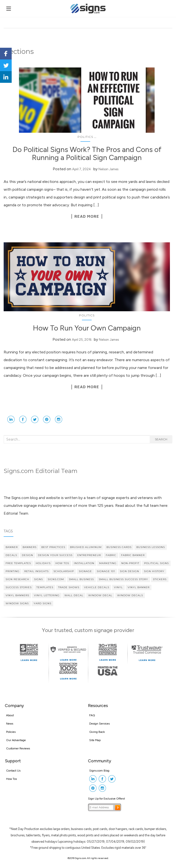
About (10, 715)
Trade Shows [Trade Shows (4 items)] (69, 587)
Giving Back (97, 732)
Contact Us (13, 771)
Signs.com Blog (99, 771)
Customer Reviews (18, 748)
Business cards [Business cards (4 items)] (119, 547)
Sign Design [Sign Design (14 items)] (129, 571)
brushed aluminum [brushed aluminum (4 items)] (86, 547)
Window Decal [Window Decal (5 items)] (100, 595)
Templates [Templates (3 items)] (45, 587)
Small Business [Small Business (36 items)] (81, 579)
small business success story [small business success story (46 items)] (123, 579)
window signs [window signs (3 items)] (17, 603)
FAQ (92, 715)
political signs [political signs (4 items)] (156, 563)
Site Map (95, 740)
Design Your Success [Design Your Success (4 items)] (55, 555)
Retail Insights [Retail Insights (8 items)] (36, 571)
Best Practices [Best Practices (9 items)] (53, 547)
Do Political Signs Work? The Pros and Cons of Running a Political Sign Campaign (87, 153)
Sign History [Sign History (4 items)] (154, 571)
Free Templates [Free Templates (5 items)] (18, 563)
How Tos (11, 779)
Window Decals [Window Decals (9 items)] (130, 595)
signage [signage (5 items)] (85, 571)
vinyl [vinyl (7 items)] (118, 587)
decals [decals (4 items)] (11, 555)
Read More (87, 216)
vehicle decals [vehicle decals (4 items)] (97, 587)
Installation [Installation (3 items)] (84, 563)
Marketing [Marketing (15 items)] (108, 563)
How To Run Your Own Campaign (87, 328)
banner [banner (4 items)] (12, 547)
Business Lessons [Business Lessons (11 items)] (151, 547)
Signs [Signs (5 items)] (38, 579)
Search (161, 439)
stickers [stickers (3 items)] (160, 579)
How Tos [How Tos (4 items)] (62, 563)
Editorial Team (16, 513)
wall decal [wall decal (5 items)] (74, 595)
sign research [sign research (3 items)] (17, 579)
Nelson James (108, 169)
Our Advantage (16, 740)
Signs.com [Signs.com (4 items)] (56, 579)
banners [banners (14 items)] (30, 547)
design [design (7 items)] (27, 555)
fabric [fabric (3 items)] (111, 555)
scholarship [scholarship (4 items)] (64, 571)
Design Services (99, 724)
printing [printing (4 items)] (13, 571)
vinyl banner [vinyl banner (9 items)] (139, 587)
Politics (85, 137)
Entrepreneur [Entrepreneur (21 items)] (89, 555)
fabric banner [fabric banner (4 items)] (133, 555)
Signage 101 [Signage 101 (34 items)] (106, 571)
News (10, 724)
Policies (11, 732)
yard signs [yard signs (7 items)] (42, 603)
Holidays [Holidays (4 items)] (43, 563)
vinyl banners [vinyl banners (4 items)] (17, 595)
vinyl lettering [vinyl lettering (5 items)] (47, 595)
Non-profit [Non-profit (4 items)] (130, 563)
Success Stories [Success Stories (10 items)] (19, 587)
